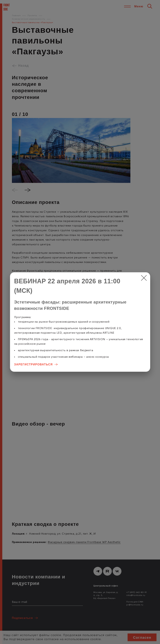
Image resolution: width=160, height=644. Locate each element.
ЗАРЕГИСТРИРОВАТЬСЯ (33, 364)
